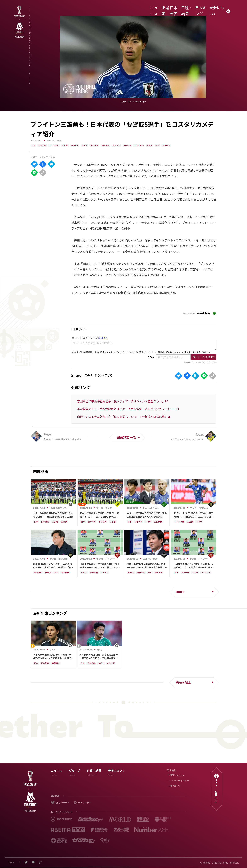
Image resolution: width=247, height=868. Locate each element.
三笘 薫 (65, 146)
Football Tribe (54, 141)
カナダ (149, 146)
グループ (74, 773)
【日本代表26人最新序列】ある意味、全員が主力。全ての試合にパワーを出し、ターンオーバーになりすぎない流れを (194, 566)
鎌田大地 (75, 146)
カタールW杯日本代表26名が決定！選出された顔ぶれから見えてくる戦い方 (147, 515)
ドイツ (84, 146)
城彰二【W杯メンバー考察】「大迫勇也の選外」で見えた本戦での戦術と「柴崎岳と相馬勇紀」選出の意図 (53, 566)
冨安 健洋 (116, 146)
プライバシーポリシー (178, 781)
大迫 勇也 (38, 573)
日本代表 (172, 8)
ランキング (200, 8)
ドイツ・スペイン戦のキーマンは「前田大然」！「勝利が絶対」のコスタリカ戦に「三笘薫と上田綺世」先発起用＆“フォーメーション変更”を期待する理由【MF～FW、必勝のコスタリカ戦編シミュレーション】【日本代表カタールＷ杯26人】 (193, 515)
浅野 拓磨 (94, 573)
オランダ (111, 664)
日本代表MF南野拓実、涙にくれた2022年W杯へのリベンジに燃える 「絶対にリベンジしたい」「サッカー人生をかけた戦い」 (53, 656)
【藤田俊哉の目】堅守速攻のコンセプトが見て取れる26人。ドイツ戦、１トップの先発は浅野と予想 (100, 566)
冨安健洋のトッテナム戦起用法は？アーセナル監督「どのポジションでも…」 (126, 409)
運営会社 (172, 771)
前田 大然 (158, 522)
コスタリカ (54, 146)
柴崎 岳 (48, 573)
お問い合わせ (174, 786)
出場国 (161, 8)
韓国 (157, 146)
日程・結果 (186, 8)
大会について (216, 8)
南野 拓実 (94, 146)
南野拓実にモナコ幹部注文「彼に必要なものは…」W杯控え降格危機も (122, 417)
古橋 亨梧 (105, 146)
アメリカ (166, 146)
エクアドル (139, 146)
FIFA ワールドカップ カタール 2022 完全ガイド (65, 9)
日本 (33, 146)
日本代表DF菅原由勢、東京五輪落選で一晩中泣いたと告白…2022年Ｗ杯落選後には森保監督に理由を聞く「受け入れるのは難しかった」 (99, 656)
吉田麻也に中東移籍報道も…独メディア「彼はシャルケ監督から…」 (121, 401)
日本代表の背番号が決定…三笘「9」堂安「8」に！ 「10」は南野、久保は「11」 (99, 515)
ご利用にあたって (176, 776)
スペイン (127, 146)
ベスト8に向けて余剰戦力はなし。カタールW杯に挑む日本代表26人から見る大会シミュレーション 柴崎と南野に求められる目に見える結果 (147, 566)
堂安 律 (64, 522)
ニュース (150, 8)
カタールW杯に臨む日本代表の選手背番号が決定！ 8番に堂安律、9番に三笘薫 (53, 515)
